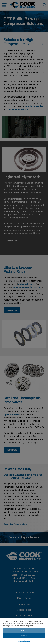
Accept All (24, 630)
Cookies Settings (24, 641)
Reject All (24, 636)
